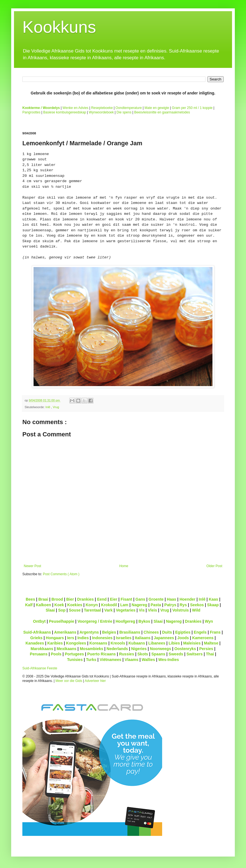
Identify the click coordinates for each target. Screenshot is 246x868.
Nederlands (117, 649)
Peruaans (39, 654)
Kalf (29, 605)
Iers (71, 638)
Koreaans (98, 643)
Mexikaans (66, 649)
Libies (174, 643)
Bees (30, 599)
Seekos (197, 605)
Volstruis (180, 610)
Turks (91, 660)
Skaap (213, 605)
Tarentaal (92, 610)
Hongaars (55, 638)
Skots (143, 654)
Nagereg (139, 605)
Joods (183, 638)
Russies (127, 654)
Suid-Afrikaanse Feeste (40, 668)
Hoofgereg (125, 621)
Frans (215, 632)
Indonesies (102, 638)
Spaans (158, 654)
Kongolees (76, 643)
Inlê (48, 407)
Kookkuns (59, 27)
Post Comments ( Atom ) (61, 574)
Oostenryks (185, 649)
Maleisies (192, 643)
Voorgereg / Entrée (95, 621)
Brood (57, 599)
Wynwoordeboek (101, 112)
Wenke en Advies (76, 108)
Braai (43, 599)
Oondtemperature (129, 108)
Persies (206, 649)
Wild (196, 610)
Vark (108, 610)
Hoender (187, 599)
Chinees (151, 632)
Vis (142, 610)
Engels (200, 632)
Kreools (118, 643)
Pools (56, 654)
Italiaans (143, 638)
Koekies (75, 605)
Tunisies (75, 660)
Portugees (74, 654)
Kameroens (203, 638)
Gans (140, 599)
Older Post (214, 566)
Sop (62, 610)
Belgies (109, 632)
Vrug (56, 407)
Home (124, 566)
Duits (167, 632)
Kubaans (137, 643)
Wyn (209, 621)
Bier (70, 599)
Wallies (148, 660)
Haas (172, 599)
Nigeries (139, 649)
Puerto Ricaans (101, 654)
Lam (124, 605)
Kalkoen (43, 605)
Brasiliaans (130, 632)
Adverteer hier (95, 681)
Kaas (214, 599)
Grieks (36, 638)
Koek (59, 605)
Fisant (126, 599)
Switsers (195, 654)
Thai (210, 654)
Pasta (156, 605)
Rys (183, 605)
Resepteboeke (102, 108)
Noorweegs (160, 649)
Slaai (50, 610)
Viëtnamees (110, 660)
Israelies (124, 638)
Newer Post (32, 566)
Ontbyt (39, 621)
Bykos (144, 621)
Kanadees (35, 643)
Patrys (170, 605)
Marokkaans (42, 649)
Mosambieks (91, 649)
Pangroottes (31, 112)
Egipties (183, 632)
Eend (102, 599)
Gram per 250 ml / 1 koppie (192, 108)
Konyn (92, 605)
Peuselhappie (61, 621)
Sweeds (176, 654)
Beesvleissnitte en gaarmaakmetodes (162, 112)
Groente (156, 599)
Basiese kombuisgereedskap (65, 112)
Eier (114, 599)
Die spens (124, 112)
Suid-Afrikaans (37, 632)
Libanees (157, 643)
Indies (83, 638)
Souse (75, 610)
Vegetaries (126, 610)
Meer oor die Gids (69, 681)
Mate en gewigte (157, 108)
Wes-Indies (169, 660)
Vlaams (132, 660)
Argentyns (89, 632)
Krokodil (109, 605)
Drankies (85, 599)
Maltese (211, 643)
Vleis (152, 610)
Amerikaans (65, 632)
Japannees (164, 638)
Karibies (55, 643)
